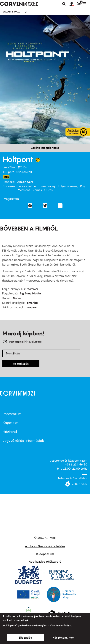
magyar (32, 307)
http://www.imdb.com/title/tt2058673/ (6, 177)
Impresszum (12, 414)
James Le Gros (43, 190)
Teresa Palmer (27, 186)
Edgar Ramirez (68, 186)
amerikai (32, 303)
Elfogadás (25, 637)
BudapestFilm (45, 554)
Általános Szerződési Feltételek (45, 546)
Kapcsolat (11, 423)
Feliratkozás (21, 364)
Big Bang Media (30, 293)
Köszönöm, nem (64, 637)
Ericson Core (25, 182)
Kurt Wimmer (30, 289)
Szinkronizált (24, 172)
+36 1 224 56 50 (76, 464)
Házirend (10, 432)
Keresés (64, 4)
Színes (17, 298)
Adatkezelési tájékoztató (45, 561)
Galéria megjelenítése (45, 148)
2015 (22, 167)
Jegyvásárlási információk (23, 441)
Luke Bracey (48, 186)
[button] (73, 4)
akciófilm (9, 167)
